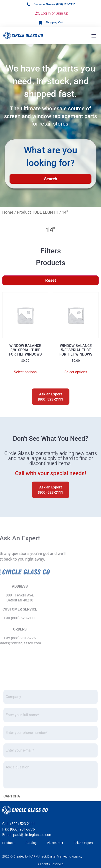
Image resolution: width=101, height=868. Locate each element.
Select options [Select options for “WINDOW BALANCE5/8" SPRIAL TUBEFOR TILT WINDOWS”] (76, 372)
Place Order (55, 843)
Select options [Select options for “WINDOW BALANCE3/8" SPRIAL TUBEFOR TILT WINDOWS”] (25, 372)
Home (8, 212)
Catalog (31, 843)
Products (9, 843)
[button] (94, 36)
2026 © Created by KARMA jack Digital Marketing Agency (42, 856)
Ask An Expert (83, 843)
